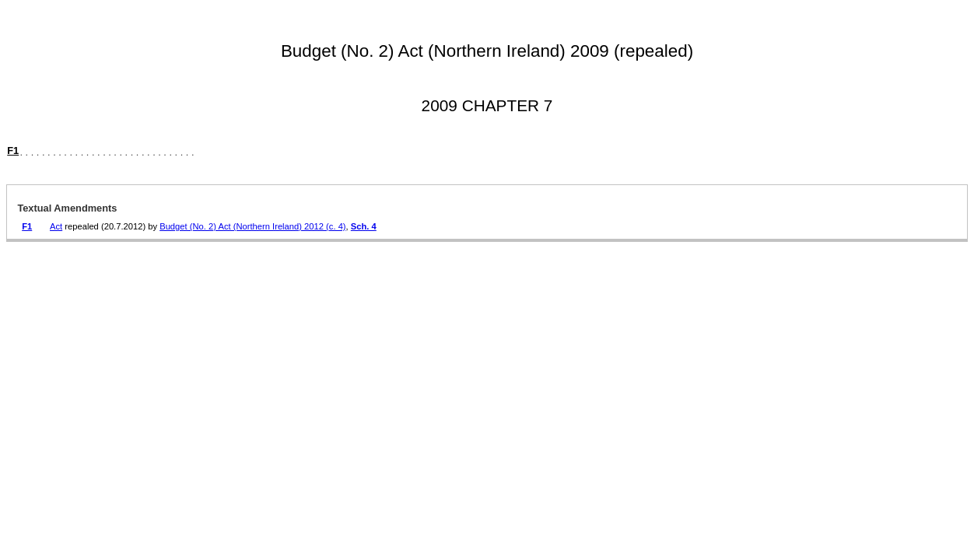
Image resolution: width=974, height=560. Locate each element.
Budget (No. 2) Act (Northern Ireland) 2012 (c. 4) (252, 226)
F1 (13, 150)
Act (56, 226)
